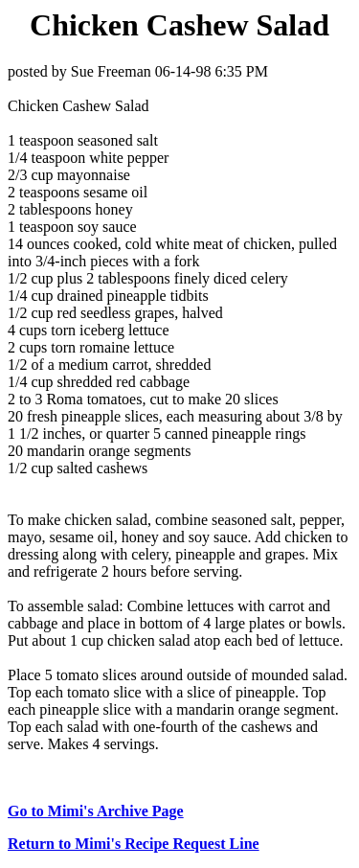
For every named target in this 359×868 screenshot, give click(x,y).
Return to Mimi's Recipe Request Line (134, 844)
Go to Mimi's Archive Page (96, 811)
